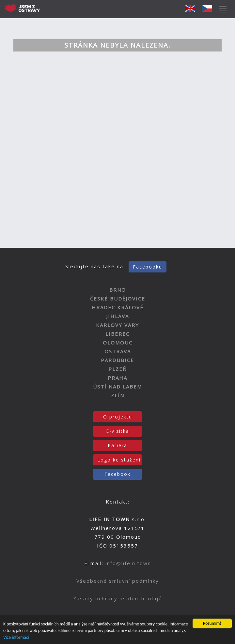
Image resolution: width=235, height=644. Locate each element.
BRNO (118, 290)
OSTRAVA (118, 351)
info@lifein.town (128, 563)
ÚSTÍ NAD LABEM (117, 387)
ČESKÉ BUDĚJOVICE (118, 299)
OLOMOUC (118, 343)
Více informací (16, 638)
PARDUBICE (117, 360)
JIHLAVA (117, 316)
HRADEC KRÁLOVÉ (118, 307)
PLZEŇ (118, 369)
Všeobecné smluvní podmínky (118, 581)
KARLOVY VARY (117, 325)
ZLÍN (118, 395)
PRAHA (117, 378)
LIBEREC (117, 334)
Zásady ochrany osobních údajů (118, 598)
